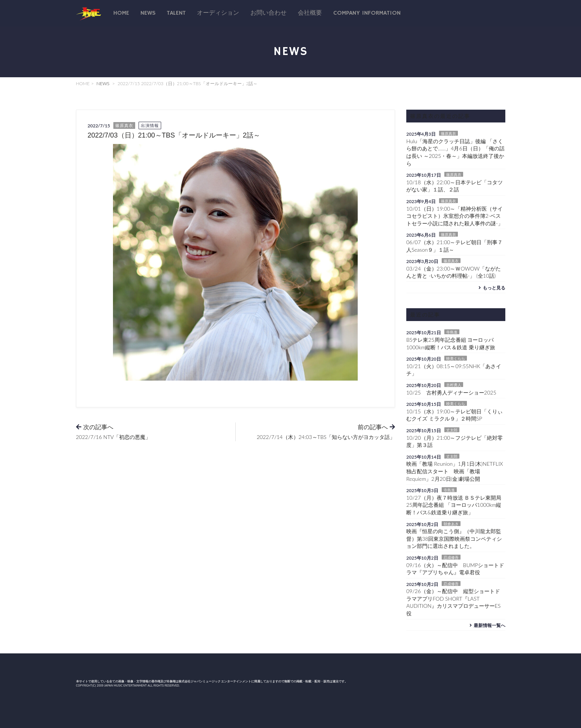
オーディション (218, 13)
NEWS (103, 83)
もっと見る (491, 288)
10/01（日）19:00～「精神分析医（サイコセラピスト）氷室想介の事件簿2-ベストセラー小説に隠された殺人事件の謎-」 (455, 216)
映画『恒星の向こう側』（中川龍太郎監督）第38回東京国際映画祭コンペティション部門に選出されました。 (454, 538)
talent (176, 13)
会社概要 (310, 13)
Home (121, 13)
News (148, 13)
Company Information (367, 13)
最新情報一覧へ (487, 625)
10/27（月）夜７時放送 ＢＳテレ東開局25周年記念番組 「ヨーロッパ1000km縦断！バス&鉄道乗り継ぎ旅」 (454, 505)
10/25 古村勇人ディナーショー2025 (451, 392)
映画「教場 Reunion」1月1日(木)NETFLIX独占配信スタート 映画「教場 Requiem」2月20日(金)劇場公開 (455, 471)
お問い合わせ (268, 13)
